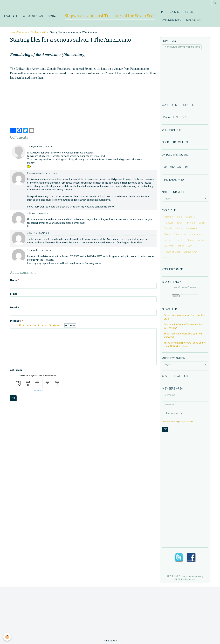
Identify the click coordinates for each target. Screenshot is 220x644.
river (180, 223)
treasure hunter (172, 252)
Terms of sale (110, 641)
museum (169, 223)
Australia (169, 217)
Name (13, 280)
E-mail (14, 294)
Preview (70, 325)
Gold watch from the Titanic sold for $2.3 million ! (183, 326)
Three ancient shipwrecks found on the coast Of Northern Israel (185, 344)
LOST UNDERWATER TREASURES (182, 47)
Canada (168, 229)
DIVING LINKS (193, 21)
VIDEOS (189, 12)
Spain (202, 223)
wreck (167, 258)
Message (15, 321)
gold (180, 217)
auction (168, 240)
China (167, 234)
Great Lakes (180, 234)
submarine (196, 234)
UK (176, 258)
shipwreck (191, 229)
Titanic (190, 240)
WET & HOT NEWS (33, 16)
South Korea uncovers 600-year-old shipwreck (183, 335)
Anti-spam (16, 370)
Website (15, 307)
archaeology (191, 252)
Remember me (172, 413)
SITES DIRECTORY (171, 21)
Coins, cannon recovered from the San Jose (184, 317)
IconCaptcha (37, 390)
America (190, 223)
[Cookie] (7, 637)
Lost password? (186, 422)
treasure (190, 217)
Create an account (170, 422)
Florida (181, 246)
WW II (191, 246)
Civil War (168, 246)
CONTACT (53, 16)
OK (13, 398)
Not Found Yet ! (39, 32)
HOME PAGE (11, 16)
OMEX (179, 240)
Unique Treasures (19, 32)
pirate (179, 229)
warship (202, 240)
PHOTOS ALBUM (170, 12)
